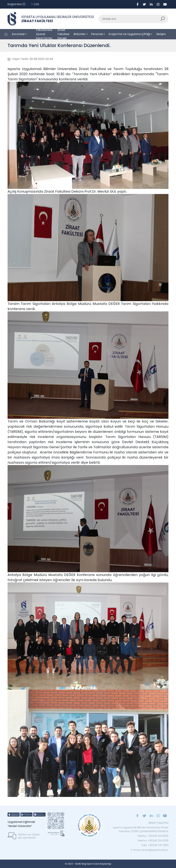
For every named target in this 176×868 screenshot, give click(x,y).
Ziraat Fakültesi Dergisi (63, 34)
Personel (97, 34)
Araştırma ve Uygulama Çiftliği (129, 34)
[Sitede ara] (129, 19)
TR (32, 4)
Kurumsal (18, 34)
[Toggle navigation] (16, 4)
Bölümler (80, 34)
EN (37, 4)
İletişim (161, 34)
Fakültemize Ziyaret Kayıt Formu (44, 34)
